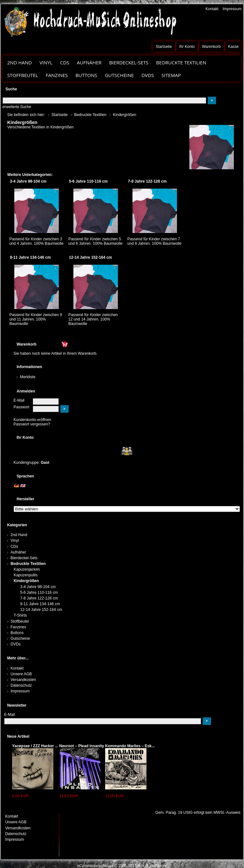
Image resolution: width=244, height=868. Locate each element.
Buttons (86, 75)
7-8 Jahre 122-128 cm (39, 598)
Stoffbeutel (23, 75)
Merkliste (28, 377)
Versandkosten (23, 680)
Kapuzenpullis (26, 575)
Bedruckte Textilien (181, 62)
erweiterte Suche (17, 107)
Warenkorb (211, 47)
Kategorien (17, 525)
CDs (65, 62)
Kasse (234, 47)
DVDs (148, 75)
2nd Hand (20, 62)
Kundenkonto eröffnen (33, 420)
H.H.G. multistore (152, 866)
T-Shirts (20, 615)
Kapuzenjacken (27, 569)
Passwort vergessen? (32, 424)
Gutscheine (119, 75)
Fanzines (57, 75)
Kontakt (212, 9)
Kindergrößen (26, 581)
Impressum (232, 9)
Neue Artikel (18, 736)
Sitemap (171, 75)
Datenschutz (21, 685)
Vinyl (46, 62)
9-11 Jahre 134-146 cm (40, 604)
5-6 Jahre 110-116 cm (39, 593)
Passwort (22, 407)
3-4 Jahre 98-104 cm (38, 587)
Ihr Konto (187, 47)
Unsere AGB (21, 674)
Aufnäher (89, 62)
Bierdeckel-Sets (129, 62)
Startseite (164, 47)
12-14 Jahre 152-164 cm (41, 610)
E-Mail (19, 400)
